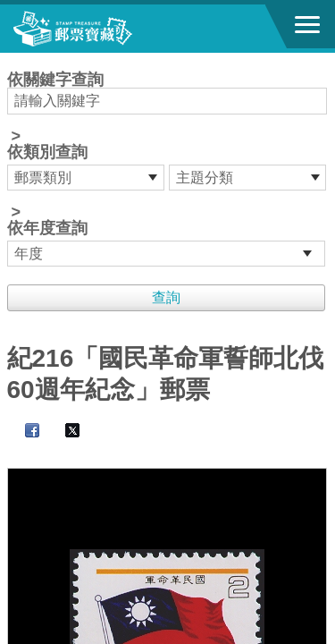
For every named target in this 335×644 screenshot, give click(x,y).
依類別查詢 (47, 152)
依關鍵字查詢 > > (168, 169)
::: (13, 60)
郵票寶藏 (112, 29)
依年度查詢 (47, 228)
